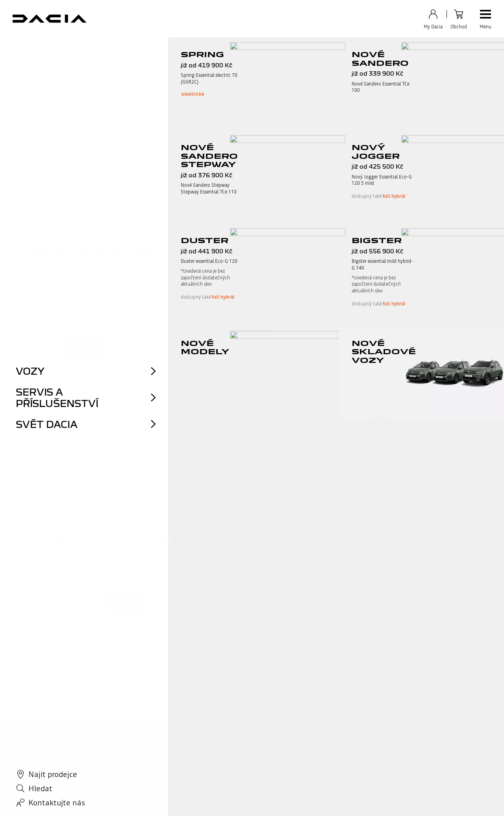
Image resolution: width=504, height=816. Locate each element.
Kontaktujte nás (51, 772)
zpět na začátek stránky (252, 633)
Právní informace (49, 800)
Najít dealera (47, 762)
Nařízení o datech (166, 800)
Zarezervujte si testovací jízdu (217, 762)
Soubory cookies (124, 800)
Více (84, 349)
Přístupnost (247, 800)
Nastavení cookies (210, 800)
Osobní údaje (87, 800)
